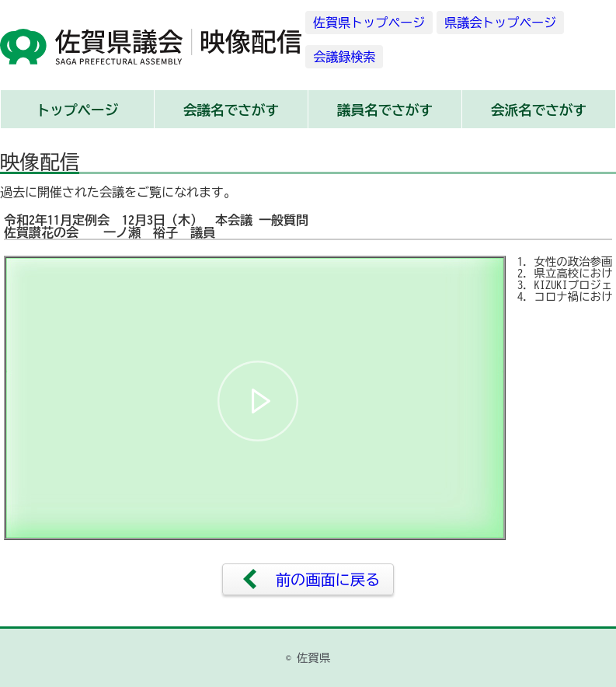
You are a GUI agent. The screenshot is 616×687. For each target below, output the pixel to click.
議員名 (385, 110)
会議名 (231, 110)
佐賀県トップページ (369, 23)
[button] (258, 401)
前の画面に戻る (328, 579)
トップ (78, 110)
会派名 (539, 110)
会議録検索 (344, 57)
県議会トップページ (500, 23)
